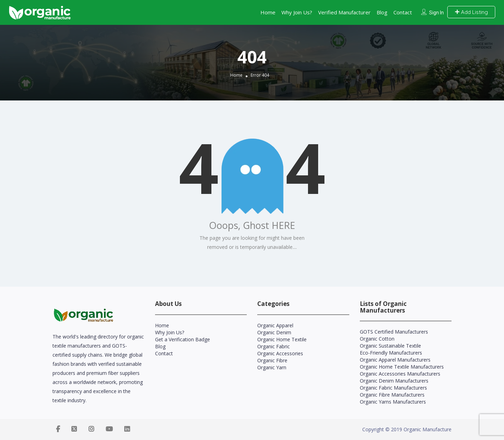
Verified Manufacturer (344, 12)
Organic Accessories (280, 353)
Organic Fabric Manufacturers (393, 388)
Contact (403, 12)
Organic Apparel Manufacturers (395, 360)
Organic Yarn (272, 367)
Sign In (436, 13)
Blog (382, 12)
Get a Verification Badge (183, 339)
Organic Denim (274, 332)
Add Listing (471, 12)
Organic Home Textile (282, 339)
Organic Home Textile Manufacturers (402, 367)
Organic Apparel (275, 325)
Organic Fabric (274, 346)
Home (268, 12)
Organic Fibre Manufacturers (392, 395)
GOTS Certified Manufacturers (394, 332)
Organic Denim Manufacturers (394, 381)
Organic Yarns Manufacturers (393, 402)
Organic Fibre (272, 360)
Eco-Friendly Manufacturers (391, 353)
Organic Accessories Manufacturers (400, 374)
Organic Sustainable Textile (390, 346)
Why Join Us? (297, 12)
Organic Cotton (377, 339)
